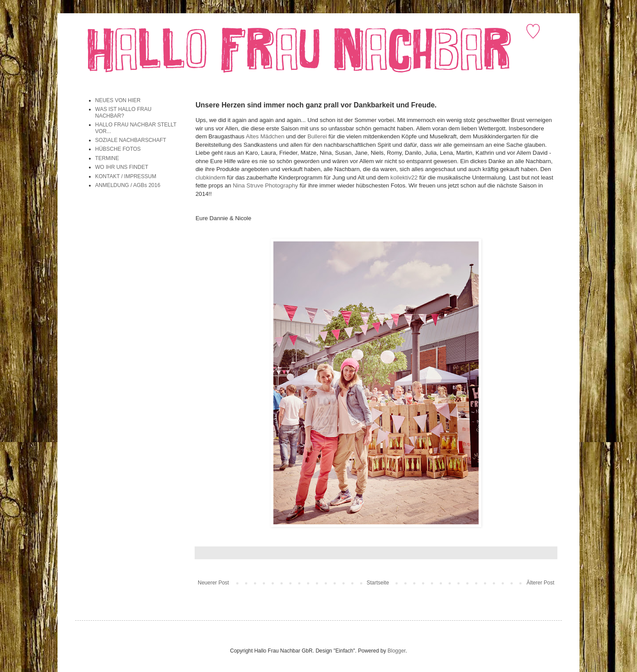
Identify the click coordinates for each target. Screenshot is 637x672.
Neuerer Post (213, 583)
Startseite (378, 583)
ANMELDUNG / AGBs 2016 (128, 185)
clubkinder (209, 178)
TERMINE (107, 158)
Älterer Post (540, 583)
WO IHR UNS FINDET (122, 167)
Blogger (397, 651)
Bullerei (317, 136)
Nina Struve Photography (265, 185)
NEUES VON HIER (118, 100)
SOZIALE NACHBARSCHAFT (131, 140)
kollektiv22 (404, 178)
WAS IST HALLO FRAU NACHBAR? (123, 112)
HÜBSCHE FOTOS (118, 149)
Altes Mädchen (265, 136)
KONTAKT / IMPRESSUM (126, 176)
